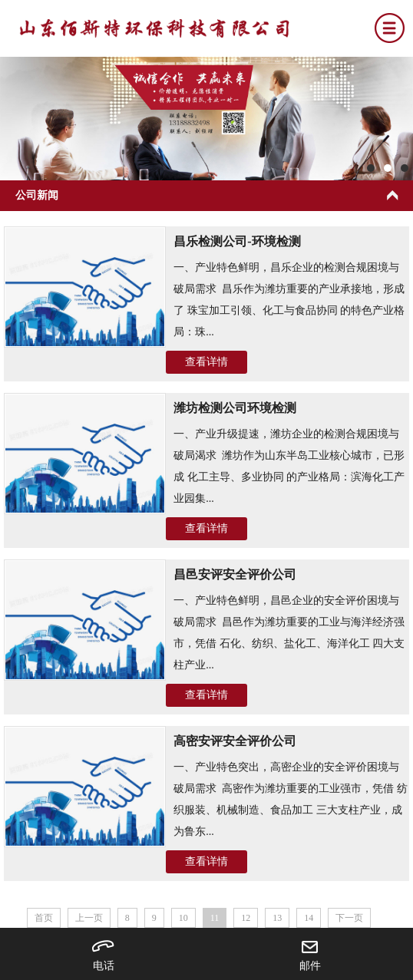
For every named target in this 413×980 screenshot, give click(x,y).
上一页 (89, 918)
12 (246, 918)
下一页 (349, 918)
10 (183, 918)
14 (309, 918)
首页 (44, 918)
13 (277, 918)
